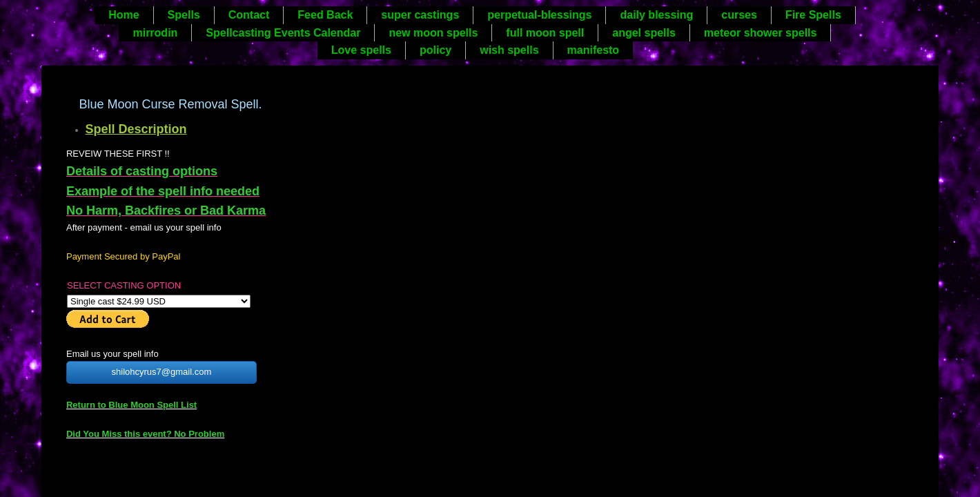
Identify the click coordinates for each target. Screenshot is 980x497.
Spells (184, 15)
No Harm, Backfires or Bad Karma (166, 211)
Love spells (361, 50)
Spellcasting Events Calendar (283, 33)
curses (739, 15)
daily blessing (656, 15)
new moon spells (433, 33)
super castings (420, 15)
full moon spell (545, 33)
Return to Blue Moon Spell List (131, 405)
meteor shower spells (761, 33)
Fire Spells (813, 15)
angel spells (644, 33)
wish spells (509, 50)
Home (124, 15)
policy (435, 50)
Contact (249, 15)
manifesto (594, 50)
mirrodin (155, 33)
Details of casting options (142, 171)
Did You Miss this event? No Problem (145, 434)
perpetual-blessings (539, 15)
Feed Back (325, 15)
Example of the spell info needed (163, 191)
